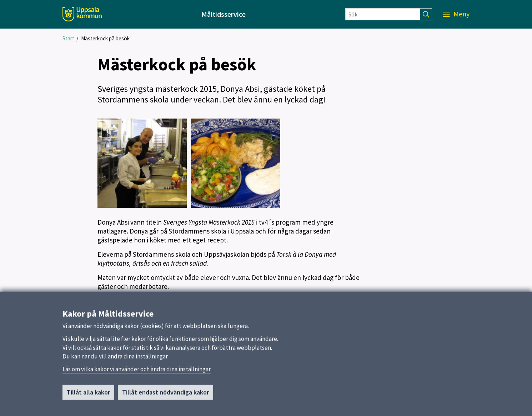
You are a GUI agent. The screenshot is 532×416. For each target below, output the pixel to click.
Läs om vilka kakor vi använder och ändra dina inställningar (137, 373)
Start (68, 38)
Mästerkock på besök (105, 38)
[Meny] (456, 14)
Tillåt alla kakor (88, 396)
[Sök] (383, 14)
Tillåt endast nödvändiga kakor (165, 396)
